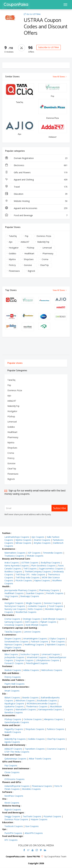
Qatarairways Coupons (15, 759)
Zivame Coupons (42, 540)
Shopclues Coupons (35, 729)
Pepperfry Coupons (14, 729)
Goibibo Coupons (36, 739)
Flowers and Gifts (12, 782)
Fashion (6, 533)
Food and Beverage (36, 215)
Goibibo (12, 253)
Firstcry (12, 265)
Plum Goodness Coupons (43, 566)
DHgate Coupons (13, 647)
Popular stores (15, 363)
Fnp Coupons (11, 765)
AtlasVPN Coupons (34, 833)
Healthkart (29, 253)
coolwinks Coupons (37, 606)
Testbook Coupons (14, 826)
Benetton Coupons (14, 712)
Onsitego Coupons (32, 619)
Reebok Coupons (13, 670)
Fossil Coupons (56, 606)
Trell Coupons (30, 569)
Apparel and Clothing (36, 180)
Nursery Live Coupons (15, 609)
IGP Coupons (34, 553)
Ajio (11, 242)
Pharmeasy (48, 253)
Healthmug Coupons (34, 644)
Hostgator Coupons (14, 603)
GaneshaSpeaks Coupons (17, 722)
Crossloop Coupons (14, 625)
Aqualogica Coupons (14, 703)
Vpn (4, 829)
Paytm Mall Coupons (14, 684)
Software (7, 792)
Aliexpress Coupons (54, 719)
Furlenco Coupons (56, 729)
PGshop (31, 248)
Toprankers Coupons (35, 749)
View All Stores (60, 77)
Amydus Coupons (42, 543)
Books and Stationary (14, 745)
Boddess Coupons (13, 571)
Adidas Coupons (31, 670)
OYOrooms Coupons (14, 779)
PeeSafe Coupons (55, 593)
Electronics (36, 165)
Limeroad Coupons (51, 654)
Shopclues (29, 259)
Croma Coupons (12, 619)
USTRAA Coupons (30, 563)
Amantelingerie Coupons (35, 639)
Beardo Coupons (30, 698)
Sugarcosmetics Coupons (51, 569)
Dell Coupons (31, 622)
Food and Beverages (13, 813)
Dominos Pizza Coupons (16, 819)
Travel (36, 187)
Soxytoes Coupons (24, 660)
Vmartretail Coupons (37, 657)
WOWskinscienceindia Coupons (42, 703)
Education (36, 194)
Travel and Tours (11, 755)
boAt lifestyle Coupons (54, 619)
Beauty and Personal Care (16, 559)
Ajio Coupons (38, 537)
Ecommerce (9, 549)
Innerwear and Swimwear (16, 768)
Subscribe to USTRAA (49, 47)
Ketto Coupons (35, 609)
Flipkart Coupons (48, 622)
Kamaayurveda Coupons (50, 709)
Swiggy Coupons (12, 816)
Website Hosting (36, 201)
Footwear (7, 666)
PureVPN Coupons (13, 833)
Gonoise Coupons (52, 603)
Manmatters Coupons (15, 553)
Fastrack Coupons (40, 642)
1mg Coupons (11, 596)
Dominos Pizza (44, 236)
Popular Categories (17, 371)
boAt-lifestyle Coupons (37, 625)
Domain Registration (36, 158)
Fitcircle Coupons (24, 580)
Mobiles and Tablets (13, 680)
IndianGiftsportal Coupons (17, 786)
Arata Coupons (12, 563)
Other (5, 599)
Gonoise (28, 265)
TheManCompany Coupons (38, 571)
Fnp (27, 236)
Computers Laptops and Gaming (20, 628)
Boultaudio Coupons (47, 700)
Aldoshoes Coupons (25, 700)
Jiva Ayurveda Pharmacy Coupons (21, 590)
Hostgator (14, 248)
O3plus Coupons (57, 639)
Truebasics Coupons (14, 556)
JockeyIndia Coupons (14, 657)
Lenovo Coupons (32, 632)
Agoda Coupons (12, 742)
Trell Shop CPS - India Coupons (30, 574)
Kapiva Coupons (42, 580)
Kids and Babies (11, 673)
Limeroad (47, 248)
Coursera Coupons (56, 749)
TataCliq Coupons (13, 632)
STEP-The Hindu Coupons (17, 752)
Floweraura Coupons (42, 786)
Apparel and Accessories (36, 208)
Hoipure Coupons (39, 819)
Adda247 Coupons (13, 749)
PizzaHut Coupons (52, 816)
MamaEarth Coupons (26, 709)
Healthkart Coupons (14, 593)
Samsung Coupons (14, 622)
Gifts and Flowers (36, 172)
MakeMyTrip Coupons (15, 739)
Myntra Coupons (23, 540)
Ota (4, 799)
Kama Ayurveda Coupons (17, 566)
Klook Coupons (12, 803)
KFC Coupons (11, 840)
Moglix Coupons (34, 603)
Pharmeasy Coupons (49, 590)
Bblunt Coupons (12, 698)
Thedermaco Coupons (37, 706)
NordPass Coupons (14, 796)
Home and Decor (11, 725)
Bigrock (31, 271)
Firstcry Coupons (13, 677)
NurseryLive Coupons (15, 606)
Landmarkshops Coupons (17, 537)
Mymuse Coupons (13, 644)
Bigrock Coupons (13, 810)
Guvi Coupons (32, 826)
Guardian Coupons (35, 593)
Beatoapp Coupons (30, 596)
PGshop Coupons (13, 719)
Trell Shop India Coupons (27, 577)
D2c (4, 694)
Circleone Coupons (33, 719)
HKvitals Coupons (35, 556)
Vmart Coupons (12, 691)
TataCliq (13, 236)
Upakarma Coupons (14, 706)
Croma (45, 259)
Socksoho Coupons (30, 654)
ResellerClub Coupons (26, 612)
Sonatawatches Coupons (16, 642)
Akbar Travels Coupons (40, 759)
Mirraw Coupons (23, 543)
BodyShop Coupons (50, 563)
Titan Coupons (58, 642)
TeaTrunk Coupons (32, 816)
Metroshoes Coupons (52, 670)
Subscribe (60, 508)
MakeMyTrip (43, 242)
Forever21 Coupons (14, 663)
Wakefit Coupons (13, 732)
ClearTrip (44, 265)
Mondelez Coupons (31, 789)
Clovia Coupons (12, 772)
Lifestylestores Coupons (48, 660)
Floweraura (14, 271)
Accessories (9, 715)
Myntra (12, 259)
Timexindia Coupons (53, 553)
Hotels (6, 775)
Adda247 (25, 242)
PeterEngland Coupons (37, 663)
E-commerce (9, 635)
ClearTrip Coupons (56, 739)
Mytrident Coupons (56, 644)
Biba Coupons (11, 654)
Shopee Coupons (13, 639)
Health (6, 586)
